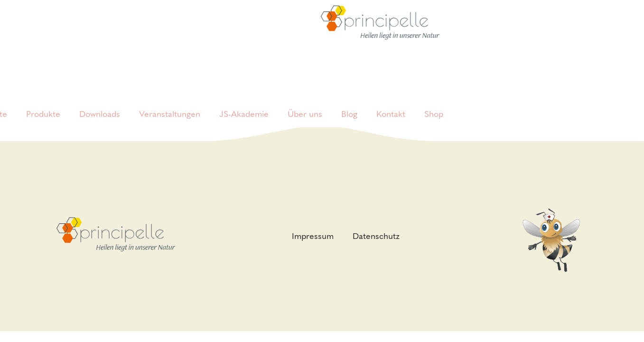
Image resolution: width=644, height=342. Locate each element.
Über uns (305, 100)
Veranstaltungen (170, 100)
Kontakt (391, 100)
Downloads (100, 100)
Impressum (313, 236)
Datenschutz (376, 236)
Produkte (43, 100)
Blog (349, 100)
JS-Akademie (244, 100)
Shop (434, 100)
